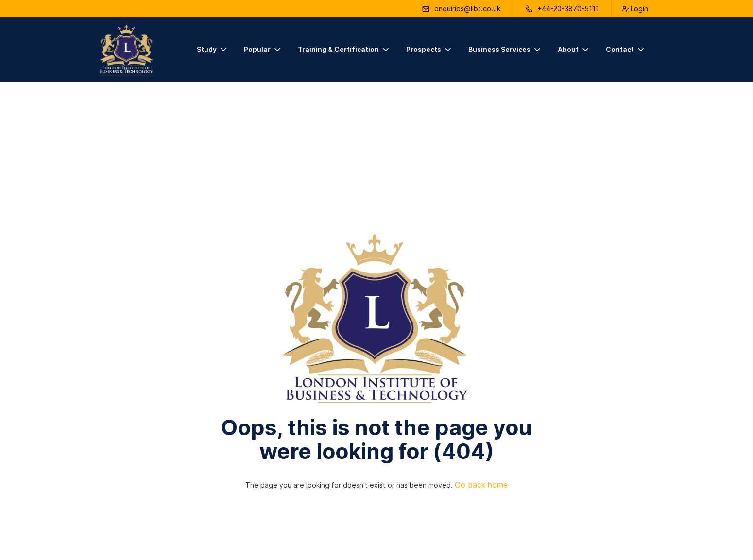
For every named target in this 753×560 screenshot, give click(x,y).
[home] (126, 50)
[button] (213, 50)
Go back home (481, 485)
